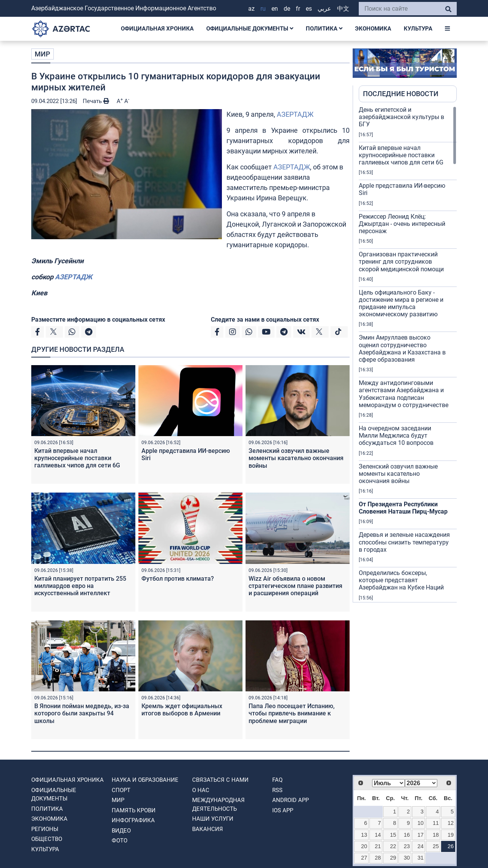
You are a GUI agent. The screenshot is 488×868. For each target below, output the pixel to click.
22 (393, 846)
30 (407, 858)
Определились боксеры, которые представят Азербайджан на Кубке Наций (401, 580)
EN (275, 9)
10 (421, 823)
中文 (343, 9)
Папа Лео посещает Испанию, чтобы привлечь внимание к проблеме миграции (292, 713)
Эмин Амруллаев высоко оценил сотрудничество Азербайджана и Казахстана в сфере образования (402, 349)
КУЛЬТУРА (418, 29)
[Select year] (421, 783)
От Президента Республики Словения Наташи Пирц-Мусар (403, 508)
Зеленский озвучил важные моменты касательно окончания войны (296, 458)
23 (407, 846)
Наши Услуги (213, 819)
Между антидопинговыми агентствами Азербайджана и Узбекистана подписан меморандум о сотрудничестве (404, 394)
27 (364, 858)
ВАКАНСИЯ (208, 829)
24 (421, 846)
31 (421, 858)
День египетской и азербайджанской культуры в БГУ (401, 117)
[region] (408, 354)
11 (436, 823)
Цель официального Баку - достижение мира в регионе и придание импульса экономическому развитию (401, 304)
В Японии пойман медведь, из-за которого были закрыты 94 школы (82, 713)
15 (393, 835)
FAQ (277, 780)
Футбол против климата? (178, 579)
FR (298, 9)
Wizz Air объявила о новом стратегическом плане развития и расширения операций (295, 586)
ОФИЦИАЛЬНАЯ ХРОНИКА (157, 29)
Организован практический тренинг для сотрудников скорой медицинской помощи (401, 262)
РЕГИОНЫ (45, 829)
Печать (96, 101)
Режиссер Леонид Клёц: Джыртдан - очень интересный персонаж (402, 224)
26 (451, 846)
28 (378, 858)
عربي (324, 9)
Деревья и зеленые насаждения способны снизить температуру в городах (404, 542)
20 (364, 846)
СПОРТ (121, 790)
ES (309, 9)
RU (263, 9)
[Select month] (388, 783)
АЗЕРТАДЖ (295, 114)
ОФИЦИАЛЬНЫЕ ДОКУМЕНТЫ (250, 29)
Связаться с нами (220, 780)
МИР (43, 54)
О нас (201, 790)
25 (436, 846)
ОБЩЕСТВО (47, 839)
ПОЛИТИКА (324, 29)
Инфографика (133, 820)
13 (364, 835)
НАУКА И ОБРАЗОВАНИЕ (145, 780)
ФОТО (120, 841)
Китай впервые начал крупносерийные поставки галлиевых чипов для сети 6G (77, 458)
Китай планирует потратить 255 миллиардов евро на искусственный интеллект (80, 586)
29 (393, 858)
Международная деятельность (218, 804)
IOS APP (283, 810)
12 (451, 823)
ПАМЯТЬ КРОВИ (134, 810)
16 (407, 835)
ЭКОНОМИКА (373, 29)
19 (451, 835)
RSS (277, 790)
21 (378, 846)
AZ (251, 9)
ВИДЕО (121, 831)
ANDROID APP (291, 800)
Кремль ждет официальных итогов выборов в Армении (182, 710)
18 (436, 835)
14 (378, 835)
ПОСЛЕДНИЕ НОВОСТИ (401, 94)
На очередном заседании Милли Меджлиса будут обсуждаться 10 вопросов (396, 436)
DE (287, 9)
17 (421, 835)
